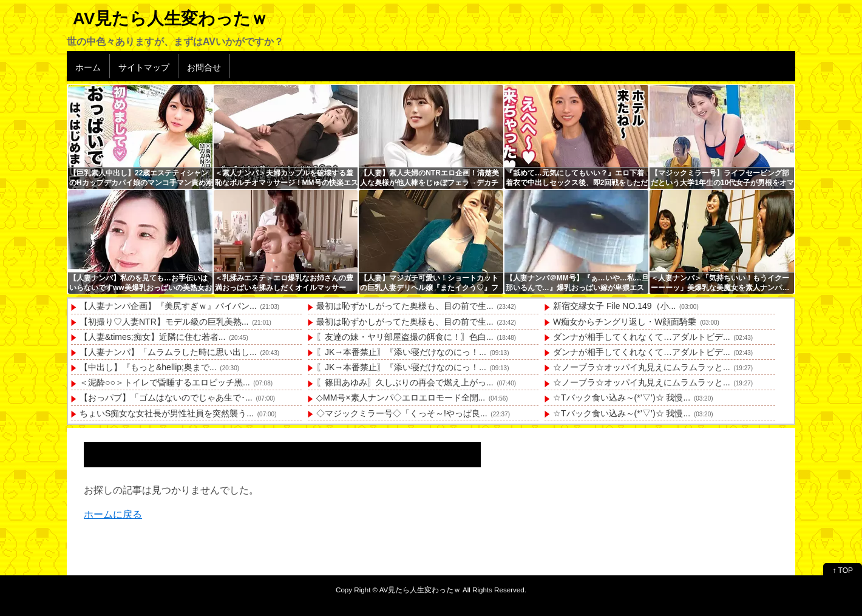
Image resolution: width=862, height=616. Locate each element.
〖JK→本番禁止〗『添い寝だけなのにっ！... (401, 352)
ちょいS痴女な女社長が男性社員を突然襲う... (167, 413)
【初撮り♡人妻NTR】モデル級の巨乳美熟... (164, 322)
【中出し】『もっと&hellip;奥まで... (148, 367)
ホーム (88, 67)
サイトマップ (144, 67)
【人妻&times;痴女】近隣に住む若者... (152, 337)
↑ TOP (843, 570)
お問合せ (204, 67)
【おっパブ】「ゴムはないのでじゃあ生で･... (166, 398)
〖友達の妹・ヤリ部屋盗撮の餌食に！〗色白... (405, 337)
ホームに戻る (113, 514)
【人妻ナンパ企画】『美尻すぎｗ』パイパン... (168, 306)
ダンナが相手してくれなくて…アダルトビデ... (642, 337)
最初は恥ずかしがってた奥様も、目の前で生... (405, 306)
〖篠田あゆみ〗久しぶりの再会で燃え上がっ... (405, 382)
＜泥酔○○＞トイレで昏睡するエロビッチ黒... (165, 382)
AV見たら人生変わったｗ (170, 19)
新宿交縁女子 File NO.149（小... (614, 306)
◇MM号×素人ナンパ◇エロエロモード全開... (401, 398)
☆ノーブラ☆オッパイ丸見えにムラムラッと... (642, 367)
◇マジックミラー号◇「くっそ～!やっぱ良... (402, 413)
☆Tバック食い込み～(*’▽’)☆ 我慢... (622, 398)
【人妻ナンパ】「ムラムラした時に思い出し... (168, 352)
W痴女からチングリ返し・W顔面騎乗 (625, 322)
